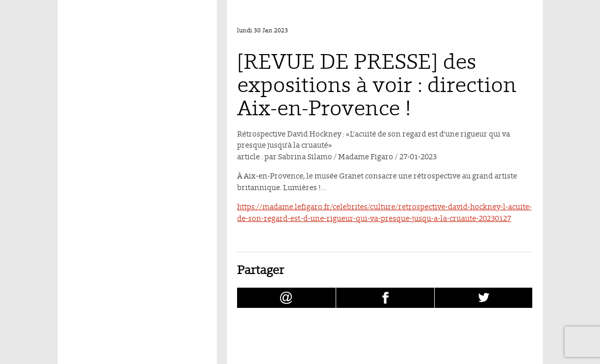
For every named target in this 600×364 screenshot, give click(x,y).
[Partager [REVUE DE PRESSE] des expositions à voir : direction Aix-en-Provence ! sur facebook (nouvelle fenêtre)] (385, 298)
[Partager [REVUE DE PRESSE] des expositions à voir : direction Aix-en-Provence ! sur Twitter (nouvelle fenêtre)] (484, 298)
